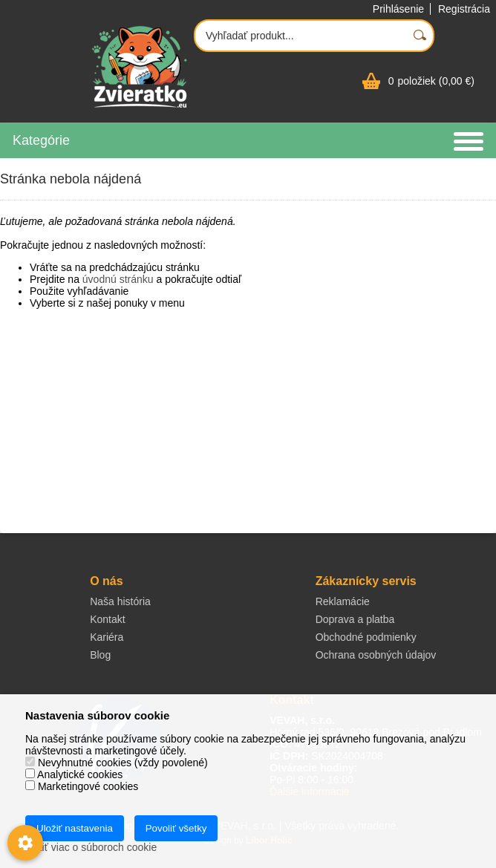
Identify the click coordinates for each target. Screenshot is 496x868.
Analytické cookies (74, 774)
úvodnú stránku (118, 279)
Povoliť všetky (176, 828)
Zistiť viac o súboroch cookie (91, 847)
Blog (100, 655)
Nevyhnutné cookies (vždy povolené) (117, 763)
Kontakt (107, 619)
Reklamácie (343, 601)
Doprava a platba (355, 619)
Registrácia (464, 9)
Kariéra (107, 637)
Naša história (120, 601)
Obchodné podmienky (366, 637)
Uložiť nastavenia (75, 828)
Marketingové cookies (82, 786)
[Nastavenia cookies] (25, 843)
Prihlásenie (398, 9)
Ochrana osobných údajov (376, 655)
